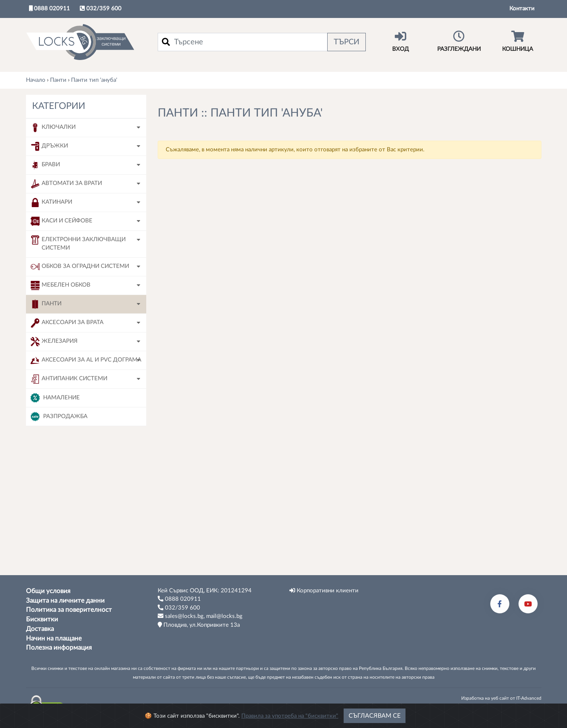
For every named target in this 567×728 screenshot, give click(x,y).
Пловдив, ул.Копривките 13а (199, 625)
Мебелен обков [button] (61, 285)
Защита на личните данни (65, 601)
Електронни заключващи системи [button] (78, 243)
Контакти (522, 9)
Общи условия (48, 591)
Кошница (518, 41)
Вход (401, 41)
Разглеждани (459, 41)
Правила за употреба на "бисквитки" (290, 719)
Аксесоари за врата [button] (67, 323)
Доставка (40, 629)
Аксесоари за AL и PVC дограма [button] (86, 360)
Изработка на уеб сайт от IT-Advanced (501, 698)
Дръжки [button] (49, 146)
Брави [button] (45, 165)
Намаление (55, 398)
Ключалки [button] (53, 128)
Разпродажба (59, 417)
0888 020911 (49, 8)
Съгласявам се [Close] (375, 719)
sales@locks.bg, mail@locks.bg (200, 616)
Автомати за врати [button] (66, 184)
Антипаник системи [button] (69, 379)
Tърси (86, 555)
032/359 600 (101, 8)
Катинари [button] (51, 203)
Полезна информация (59, 648)
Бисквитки (42, 619)
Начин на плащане (54, 639)
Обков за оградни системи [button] (80, 267)
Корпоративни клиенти (324, 590)
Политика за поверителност (69, 610)
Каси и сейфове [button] (61, 221)
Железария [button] (54, 342)
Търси (346, 42)
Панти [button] (46, 304)
